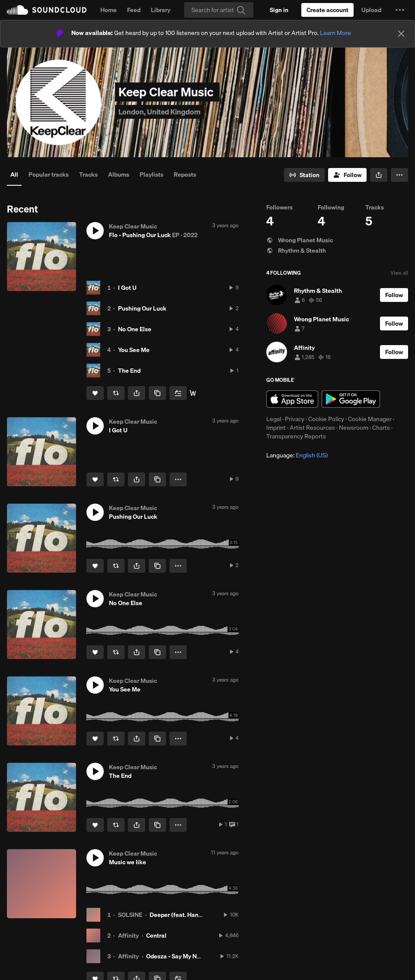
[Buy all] (193, 393)
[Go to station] (304, 175)
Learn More (335, 33)
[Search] (219, 10)
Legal (274, 419)
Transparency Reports (296, 436)
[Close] (401, 34)
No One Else (135, 329)
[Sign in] (279, 10)
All (14, 174)
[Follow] (347, 175)
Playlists (152, 174)
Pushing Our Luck (142, 308)
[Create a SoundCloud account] (327, 10)
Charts (381, 428)
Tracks (88, 174)
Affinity (128, 936)
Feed (134, 10)
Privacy (295, 419)
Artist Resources (312, 428)
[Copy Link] (157, 393)
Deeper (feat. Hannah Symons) (192, 915)
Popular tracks (49, 174)
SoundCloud (47, 10)
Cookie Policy (326, 419)
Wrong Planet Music (300, 240)
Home (109, 10)
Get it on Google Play (351, 399)
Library (161, 10)
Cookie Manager (370, 419)
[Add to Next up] (178, 393)
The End (129, 371)
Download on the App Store (292, 399)
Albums (119, 174)
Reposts (185, 174)
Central (156, 936)
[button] (400, 10)
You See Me (134, 350)
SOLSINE (130, 915)
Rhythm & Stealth (296, 251)
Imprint (276, 428)
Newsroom (354, 428)
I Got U (127, 288)
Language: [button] (297, 455)
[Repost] (116, 393)
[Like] (95, 393)
